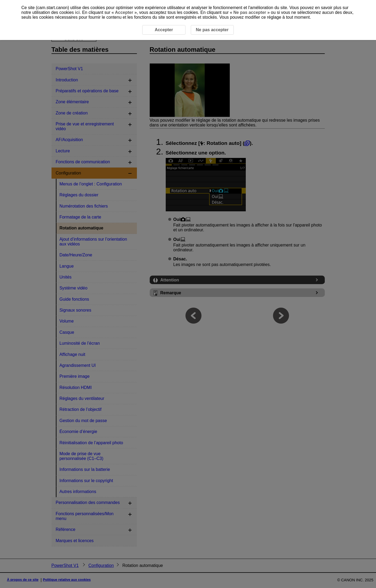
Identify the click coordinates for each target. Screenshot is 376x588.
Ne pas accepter (250, 12)
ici (77, 12)
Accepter (124, 12)
